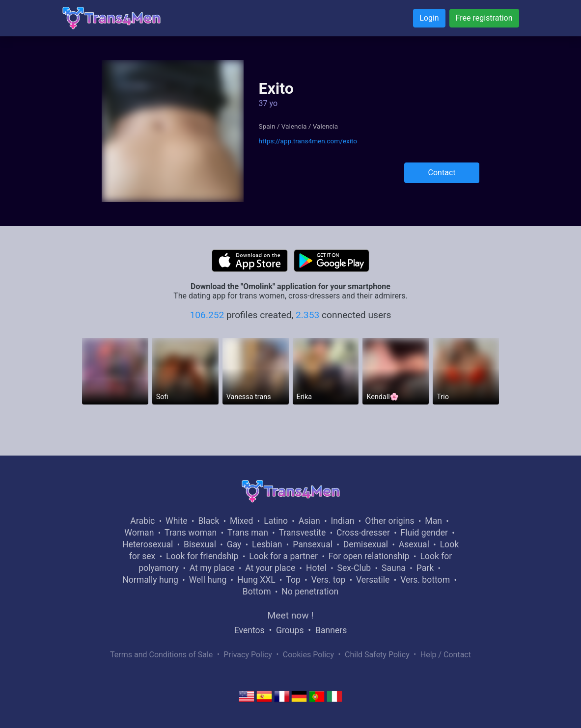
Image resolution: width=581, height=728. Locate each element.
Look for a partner (283, 556)
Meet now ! (291, 615)
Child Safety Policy (377, 655)
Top (293, 580)
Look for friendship (202, 556)
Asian (309, 521)
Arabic (142, 521)
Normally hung (150, 580)
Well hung (208, 580)
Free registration (484, 18)
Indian (343, 521)
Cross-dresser (363, 533)
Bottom (257, 592)
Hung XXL (256, 580)
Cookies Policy (308, 655)
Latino (276, 521)
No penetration (310, 592)
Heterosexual (148, 544)
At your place (270, 568)
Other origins (389, 521)
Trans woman (191, 533)
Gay (234, 544)
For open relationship (369, 556)
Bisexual (200, 544)
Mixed (241, 521)
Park (425, 568)
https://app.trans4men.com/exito (308, 141)
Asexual (414, 544)
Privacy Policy (248, 655)
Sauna (394, 568)
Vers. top (329, 580)
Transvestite (303, 533)
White (177, 521)
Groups (290, 630)
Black (208, 521)
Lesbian (267, 544)
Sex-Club (354, 568)
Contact (442, 173)
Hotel (316, 568)
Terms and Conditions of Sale (161, 655)
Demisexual (366, 544)
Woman (139, 533)
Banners (331, 630)
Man (433, 521)
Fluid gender (424, 533)
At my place (212, 568)
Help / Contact (446, 655)
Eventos (249, 630)
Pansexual (313, 544)
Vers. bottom (425, 580)
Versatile (373, 580)
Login (429, 18)
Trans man (248, 533)
